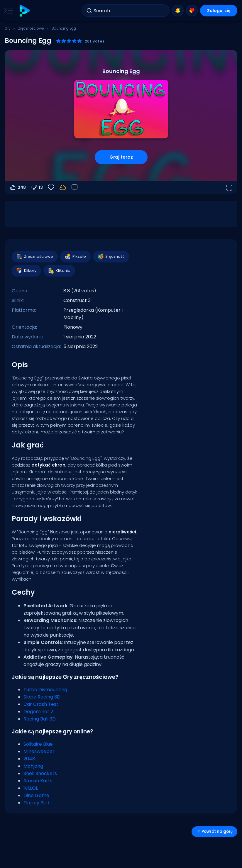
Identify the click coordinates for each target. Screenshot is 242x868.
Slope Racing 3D (42, 697)
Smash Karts (38, 781)
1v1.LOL (31, 788)
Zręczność (111, 257)
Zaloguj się (219, 11)
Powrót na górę (214, 831)
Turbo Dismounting (45, 690)
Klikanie (59, 271)
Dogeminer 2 (38, 712)
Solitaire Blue (38, 744)
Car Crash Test (41, 704)
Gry (8, 28)
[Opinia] (75, 187)
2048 (29, 759)
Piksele (75, 257)
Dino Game (36, 795)
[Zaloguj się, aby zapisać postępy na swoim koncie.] (63, 187)
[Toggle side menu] (7, 11)
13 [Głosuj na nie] (37, 187)
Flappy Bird (36, 803)
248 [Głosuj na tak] (18, 187)
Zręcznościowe (31, 28)
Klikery (26, 271)
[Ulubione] (51, 187)
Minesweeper (39, 751)
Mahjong (33, 766)
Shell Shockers (40, 773)
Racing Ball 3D (40, 719)
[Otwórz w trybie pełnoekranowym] (229, 187)
